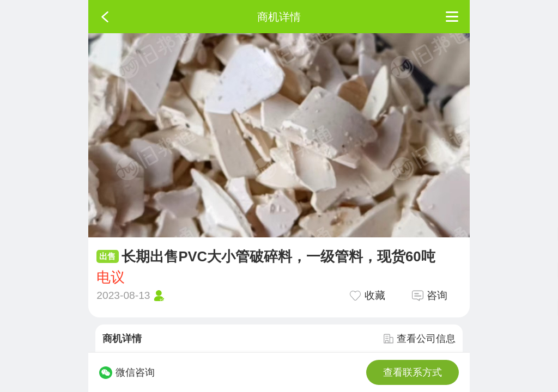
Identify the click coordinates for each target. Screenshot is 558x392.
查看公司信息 (420, 339)
